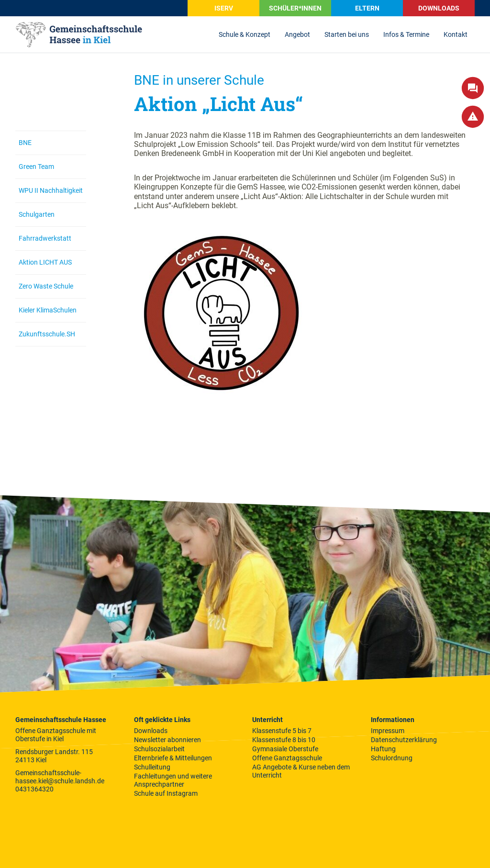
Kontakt (456, 34)
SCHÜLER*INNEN (295, 8)
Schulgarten (37, 214)
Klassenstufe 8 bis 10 (284, 740)
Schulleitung (152, 767)
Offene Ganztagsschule (287, 758)
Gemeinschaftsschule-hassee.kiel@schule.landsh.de (60, 777)
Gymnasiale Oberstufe (285, 749)
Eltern (367, 8)
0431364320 (34, 789)
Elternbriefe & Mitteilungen (173, 758)
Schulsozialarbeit (159, 749)
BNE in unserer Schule (199, 80)
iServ (224, 8)
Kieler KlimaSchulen (48, 310)
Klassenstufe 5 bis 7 (282, 731)
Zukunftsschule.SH (47, 334)
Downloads (439, 8)
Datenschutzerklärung (404, 740)
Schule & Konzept (245, 34)
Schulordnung (392, 758)
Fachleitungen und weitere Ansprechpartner (173, 780)
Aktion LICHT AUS (45, 262)
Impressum (388, 731)
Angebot (297, 34)
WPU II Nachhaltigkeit (51, 190)
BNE (25, 143)
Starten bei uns (347, 34)
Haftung (383, 749)
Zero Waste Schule (46, 286)
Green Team (36, 167)
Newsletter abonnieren (167, 740)
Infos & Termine (406, 34)
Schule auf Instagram (166, 793)
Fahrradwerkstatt (45, 238)
